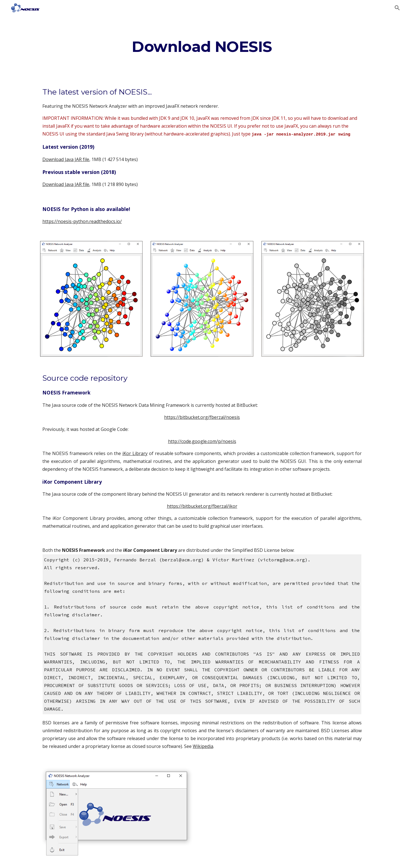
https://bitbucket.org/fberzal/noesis (202, 417)
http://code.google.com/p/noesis (202, 441)
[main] (202, 46)
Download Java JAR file (66, 159)
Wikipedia (203, 746)
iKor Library (135, 453)
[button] (397, 8)
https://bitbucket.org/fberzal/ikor (202, 506)
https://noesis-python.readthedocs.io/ (82, 221)
